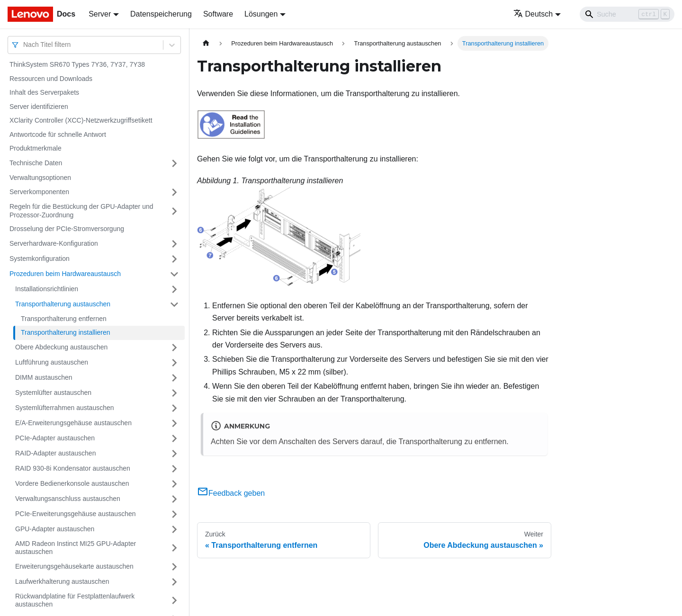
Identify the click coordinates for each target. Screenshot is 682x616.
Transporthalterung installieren (66, 332)
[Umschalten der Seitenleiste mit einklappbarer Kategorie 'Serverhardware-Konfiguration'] (174, 244)
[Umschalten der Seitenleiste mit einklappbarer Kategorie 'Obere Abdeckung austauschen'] (174, 348)
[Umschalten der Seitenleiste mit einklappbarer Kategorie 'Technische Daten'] (174, 163)
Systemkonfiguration (40, 259)
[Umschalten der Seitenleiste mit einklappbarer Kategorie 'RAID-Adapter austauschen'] (174, 454)
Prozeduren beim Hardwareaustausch (65, 274)
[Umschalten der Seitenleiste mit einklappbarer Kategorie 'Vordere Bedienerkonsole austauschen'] (174, 484)
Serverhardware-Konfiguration (54, 243)
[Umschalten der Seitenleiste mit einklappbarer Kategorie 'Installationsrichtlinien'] (174, 289)
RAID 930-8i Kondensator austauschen (73, 468)
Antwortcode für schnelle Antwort (58, 134)
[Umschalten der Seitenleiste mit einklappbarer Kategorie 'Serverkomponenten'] (174, 192)
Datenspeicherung (161, 14)
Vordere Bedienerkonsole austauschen (72, 483)
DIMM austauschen (44, 377)
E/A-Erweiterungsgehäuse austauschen (73, 423)
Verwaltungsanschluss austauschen (68, 499)
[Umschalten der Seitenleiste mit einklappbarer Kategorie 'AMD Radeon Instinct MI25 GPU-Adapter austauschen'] (174, 548)
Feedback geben (231, 493)
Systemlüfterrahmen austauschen (65, 408)
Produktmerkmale (36, 148)
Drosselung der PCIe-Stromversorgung (67, 229)
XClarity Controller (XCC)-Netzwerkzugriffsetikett (81, 120)
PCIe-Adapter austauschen (55, 438)
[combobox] (24, 45)
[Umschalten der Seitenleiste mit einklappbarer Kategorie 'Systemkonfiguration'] (174, 259)
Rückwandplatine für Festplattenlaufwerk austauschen (75, 600)
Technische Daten (36, 163)
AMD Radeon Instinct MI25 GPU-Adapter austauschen (76, 548)
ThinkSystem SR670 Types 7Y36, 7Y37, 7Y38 (77, 64)
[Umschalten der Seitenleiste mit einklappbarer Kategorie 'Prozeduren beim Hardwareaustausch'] (174, 274)
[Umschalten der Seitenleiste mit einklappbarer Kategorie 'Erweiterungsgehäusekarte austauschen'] (174, 567)
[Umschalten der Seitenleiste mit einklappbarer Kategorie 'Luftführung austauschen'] (174, 363)
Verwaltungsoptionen (40, 178)
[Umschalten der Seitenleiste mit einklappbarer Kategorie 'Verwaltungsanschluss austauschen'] (174, 499)
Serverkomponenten (39, 192)
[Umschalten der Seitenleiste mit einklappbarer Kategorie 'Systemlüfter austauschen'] (174, 393)
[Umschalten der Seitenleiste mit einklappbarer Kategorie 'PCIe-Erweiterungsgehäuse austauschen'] (174, 514)
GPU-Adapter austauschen (55, 529)
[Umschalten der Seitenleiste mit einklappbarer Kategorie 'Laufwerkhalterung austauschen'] (174, 582)
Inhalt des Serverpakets (44, 92)
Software (218, 14)
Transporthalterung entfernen (64, 319)
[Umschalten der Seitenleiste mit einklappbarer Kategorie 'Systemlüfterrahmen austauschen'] (174, 408)
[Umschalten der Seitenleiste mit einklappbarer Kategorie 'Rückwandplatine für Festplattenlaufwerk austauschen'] (174, 601)
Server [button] (100, 14)
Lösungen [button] (261, 14)
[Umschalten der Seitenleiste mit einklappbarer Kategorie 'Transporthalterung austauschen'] (174, 304)
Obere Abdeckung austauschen (61, 347)
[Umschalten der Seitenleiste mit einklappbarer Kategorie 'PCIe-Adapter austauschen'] (174, 438)
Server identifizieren (39, 107)
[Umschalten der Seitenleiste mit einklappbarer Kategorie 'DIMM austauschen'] (174, 378)
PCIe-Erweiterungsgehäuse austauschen (76, 514)
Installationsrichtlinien (47, 289)
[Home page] (206, 43)
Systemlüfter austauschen (53, 393)
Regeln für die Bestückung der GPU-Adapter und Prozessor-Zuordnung (81, 211)
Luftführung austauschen (52, 362)
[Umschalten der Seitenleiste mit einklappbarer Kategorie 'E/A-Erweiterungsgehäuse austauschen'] (174, 423)
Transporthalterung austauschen (63, 304)
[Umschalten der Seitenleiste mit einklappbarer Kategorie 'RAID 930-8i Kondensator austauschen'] (174, 469)
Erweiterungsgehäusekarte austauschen (74, 566)
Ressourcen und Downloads (51, 79)
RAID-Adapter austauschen (55, 453)
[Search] (627, 14)
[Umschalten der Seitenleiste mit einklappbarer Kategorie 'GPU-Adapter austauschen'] (174, 529)
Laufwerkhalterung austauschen (62, 581)
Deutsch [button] (533, 14)
